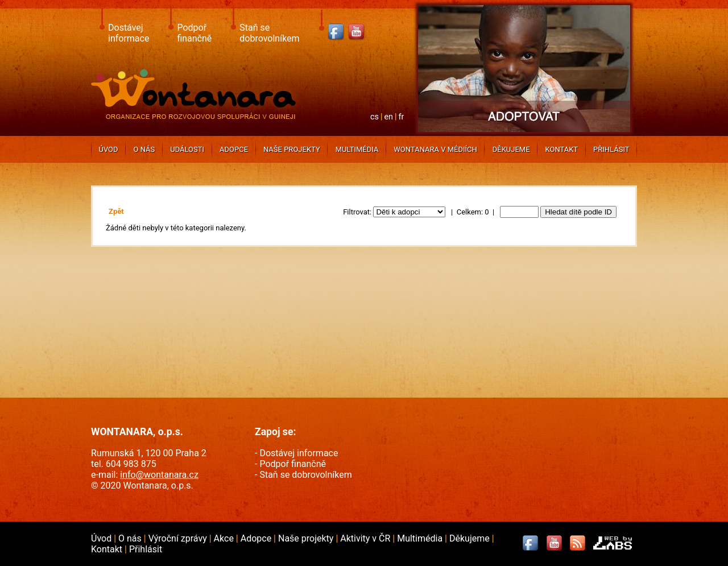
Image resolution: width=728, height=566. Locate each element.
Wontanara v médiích (435, 149)
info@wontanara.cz (159, 475)
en (388, 117)
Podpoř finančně (194, 33)
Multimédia (357, 149)
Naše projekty (292, 149)
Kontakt (561, 149)
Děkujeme (511, 149)
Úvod (108, 149)
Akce (225, 538)
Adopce (234, 149)
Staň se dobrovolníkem (269, 33)
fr (402, 117)
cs (375, 117)
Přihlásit (611, 149)
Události (187, 149)
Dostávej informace (129, 33)
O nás (144, 149)
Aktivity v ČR (366, 538)
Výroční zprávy (179, 538)
